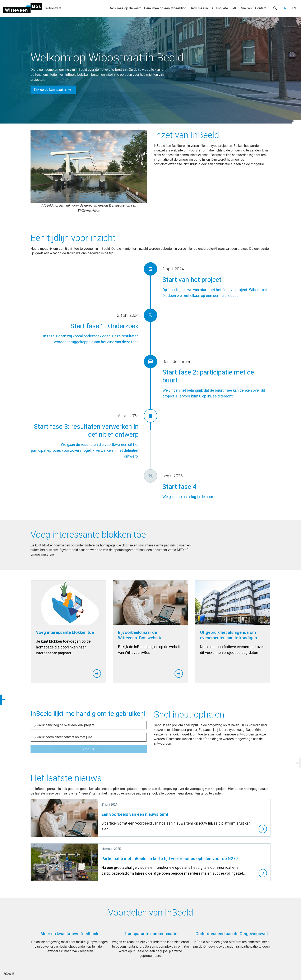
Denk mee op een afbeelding (165, 8)
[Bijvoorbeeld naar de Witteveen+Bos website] (151, 632)
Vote (89, 749)
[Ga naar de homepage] (23, 8)
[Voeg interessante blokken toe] (68, 632)
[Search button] (275, 8)
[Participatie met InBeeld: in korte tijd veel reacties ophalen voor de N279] (150, 862)
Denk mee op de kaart (125, 8)
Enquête (222, 8)
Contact (261, 8)
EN (294, 8)
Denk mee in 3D (201, 8)
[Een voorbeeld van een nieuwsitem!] (150, 818)
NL (286, 8)
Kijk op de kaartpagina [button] (53, 90)
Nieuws (246, 8)
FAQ (234, 8)
